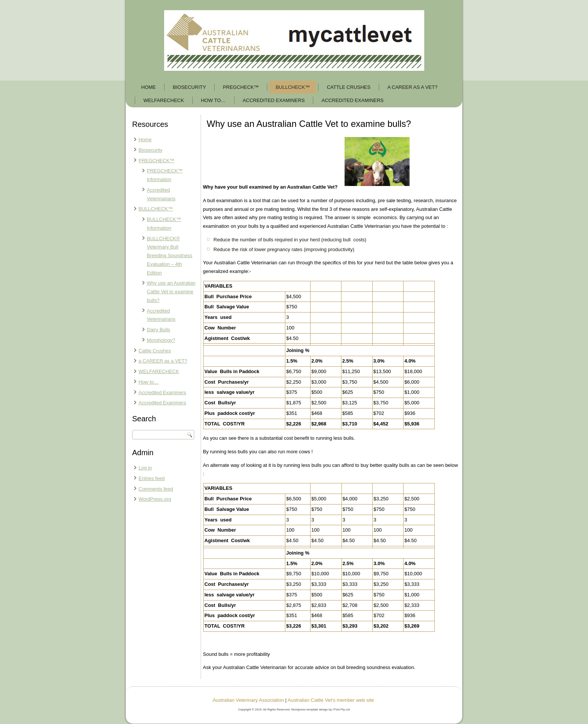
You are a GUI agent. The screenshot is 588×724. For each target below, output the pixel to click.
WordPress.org (155, 499)
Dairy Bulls (158, 330)
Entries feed (152, 478)
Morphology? (161, 340)
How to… (213, 100)
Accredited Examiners (274, 100)
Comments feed (156, 489)
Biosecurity (189, 87)
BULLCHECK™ (293, 87)
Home (149, 87)
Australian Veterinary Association (248, 700)
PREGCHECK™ (241, 87)
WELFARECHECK (164, 100)
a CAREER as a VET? (412, 87)
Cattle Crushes (349, 87)
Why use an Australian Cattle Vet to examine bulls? (171, 292)
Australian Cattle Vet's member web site (331, 700)
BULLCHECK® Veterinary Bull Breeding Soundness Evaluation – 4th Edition (170, 256)
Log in (145, 468)
